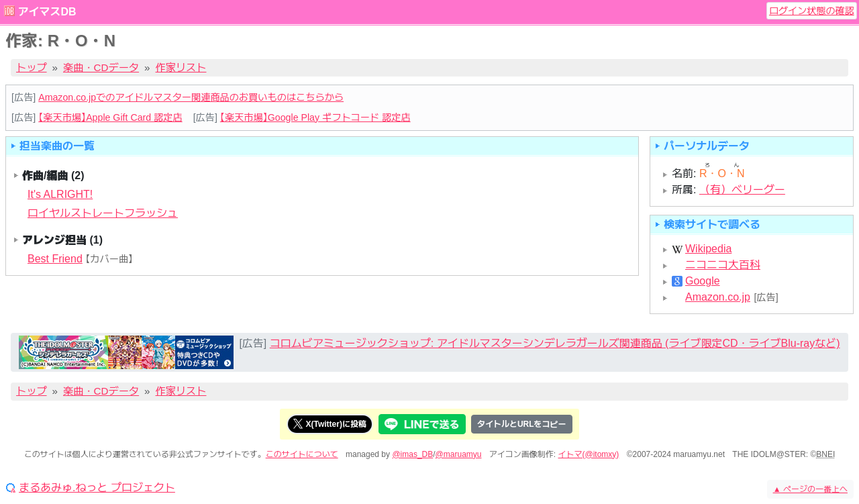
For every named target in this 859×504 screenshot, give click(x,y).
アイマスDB (47, 12)
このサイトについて (302, 454)
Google (703, 281)
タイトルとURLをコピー (522, 424)
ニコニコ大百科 (723, 265)
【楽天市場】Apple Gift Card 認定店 (110, 117)
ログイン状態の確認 (812, 11)
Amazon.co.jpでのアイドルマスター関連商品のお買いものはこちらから (191, 97)
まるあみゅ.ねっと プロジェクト (97, 488)
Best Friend (55, 259)
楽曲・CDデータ (101, 67)
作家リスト (181, 67)
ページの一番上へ (810, 489)
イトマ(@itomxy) (589, 454)
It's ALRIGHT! (60, 194)
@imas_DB (412, 454)
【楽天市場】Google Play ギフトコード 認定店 (315, 117)
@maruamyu (459, 454)
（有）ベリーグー (742, 190)
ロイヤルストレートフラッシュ (103, 213)
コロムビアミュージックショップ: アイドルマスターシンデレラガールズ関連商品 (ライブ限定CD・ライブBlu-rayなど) (555, 343)
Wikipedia (708, 249)
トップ (32, 67)
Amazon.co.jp (718, 297)
